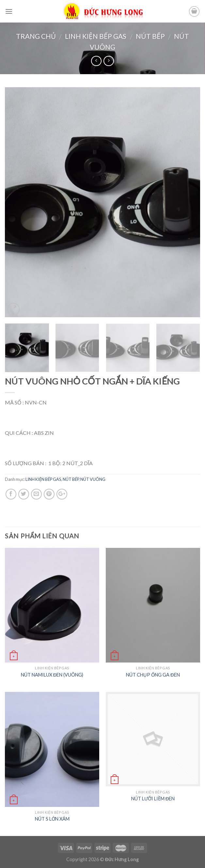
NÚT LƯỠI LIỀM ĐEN (153, 799)
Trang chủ (36, 36)
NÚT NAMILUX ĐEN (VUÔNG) (52, 675)
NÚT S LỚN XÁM (52, 819)
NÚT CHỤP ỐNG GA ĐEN (153, 675)
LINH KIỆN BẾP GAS (96, 36)
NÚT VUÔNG (93, 479)
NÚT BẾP (150, 36)
